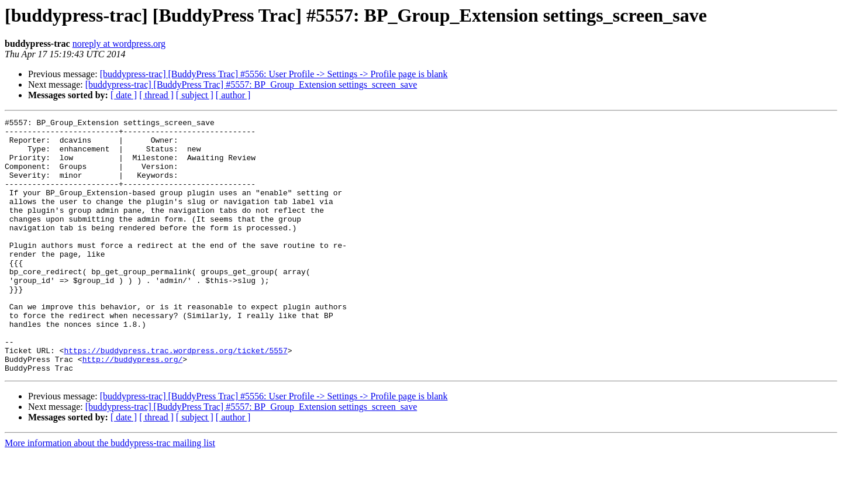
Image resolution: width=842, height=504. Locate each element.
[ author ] (233, 95)
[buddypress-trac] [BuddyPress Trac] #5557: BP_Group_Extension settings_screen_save (251, 84)
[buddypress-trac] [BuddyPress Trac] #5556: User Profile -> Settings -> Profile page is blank (274, 74)
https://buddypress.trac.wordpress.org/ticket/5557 (175, 398)
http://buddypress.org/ (133, 408)
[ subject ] (195, 95)
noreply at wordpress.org (119, 44)
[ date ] (124, 95)
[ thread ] (156, 95)
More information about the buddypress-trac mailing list (110, 494)
